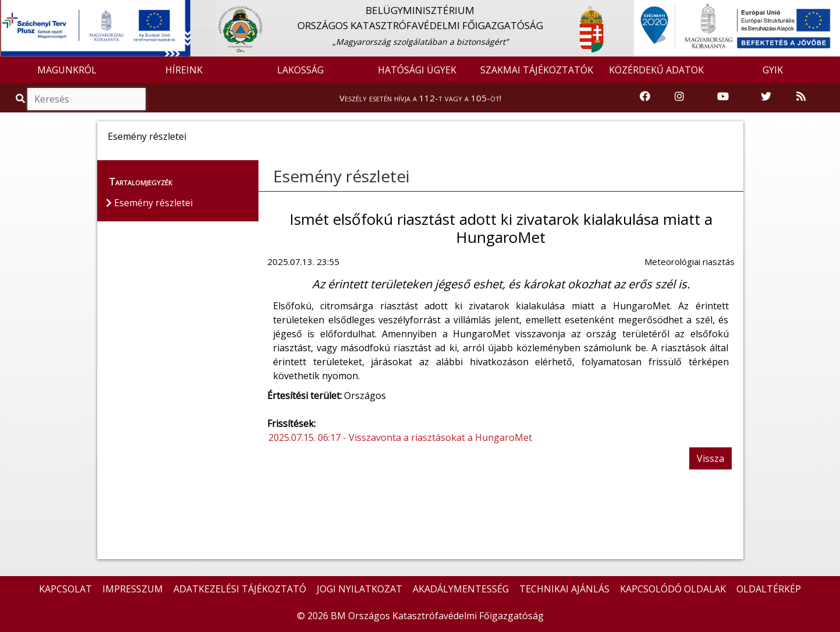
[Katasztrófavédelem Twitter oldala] (766, 97)
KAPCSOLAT (65, 589)
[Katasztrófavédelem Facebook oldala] (645, 97)
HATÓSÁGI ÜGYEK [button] (417, 70)
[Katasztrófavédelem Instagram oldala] (679, 97)
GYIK (773, 70)
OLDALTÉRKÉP (769, 589)
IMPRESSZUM (133, 589)
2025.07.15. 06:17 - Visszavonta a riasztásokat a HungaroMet (400, 437)
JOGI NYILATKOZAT (359, 589)
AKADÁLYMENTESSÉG (461, 589)
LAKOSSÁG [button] (300, 70)
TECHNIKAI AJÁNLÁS (564, 589)
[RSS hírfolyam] (801, 97)
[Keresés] (86, 99)
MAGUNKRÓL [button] (67, 70)
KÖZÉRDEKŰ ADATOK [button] (656, 70)
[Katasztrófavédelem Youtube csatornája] (723, 97)
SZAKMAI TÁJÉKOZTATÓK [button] (537, 70)
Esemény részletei (341, 176)
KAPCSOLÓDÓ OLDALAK (673, 589)
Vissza (710, 458)
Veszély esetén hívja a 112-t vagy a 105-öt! (420, 98)
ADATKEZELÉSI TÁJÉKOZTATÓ (240, 589)
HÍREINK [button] (184, 70)
